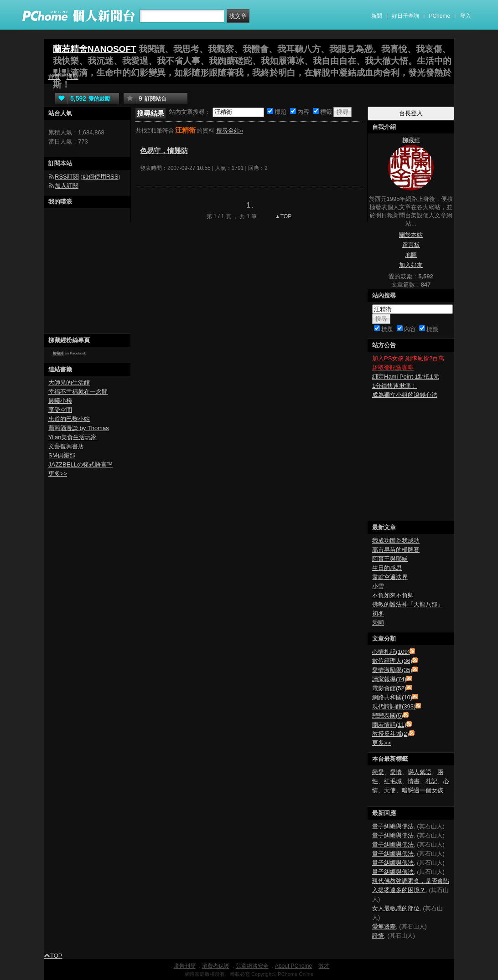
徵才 (324, 966)
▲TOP (283, 216)
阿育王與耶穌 (390, 559)
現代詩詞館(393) (394, 706)
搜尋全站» (230, 131)
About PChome (293, 966)
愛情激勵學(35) (392, 670)
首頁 (54, 77)
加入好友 (411, 265)
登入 (466, 16)
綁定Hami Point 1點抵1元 (406, 377)
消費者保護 (216, 966)
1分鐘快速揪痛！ (394, 386)
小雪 (378, 586)
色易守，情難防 (164, 151)
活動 (73, 77)
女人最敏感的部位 (396, 908)
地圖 (411, 255)
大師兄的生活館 (69, 382)
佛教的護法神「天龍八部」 (408, 604)
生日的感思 (387, 568)
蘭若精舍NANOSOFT (95, 49)
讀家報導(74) (389, 679)
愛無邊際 (384, 926)
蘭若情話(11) (389, 725)
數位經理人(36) (392, 661)
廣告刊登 (185, 966)
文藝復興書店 (66, 446)
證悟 (378, 936)
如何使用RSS (101, 177)
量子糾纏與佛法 (393, 826)
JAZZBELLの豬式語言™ (80, 464)
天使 (390, 790)
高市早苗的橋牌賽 (396, 550)
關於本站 (411, 235)
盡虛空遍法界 (390, 577)
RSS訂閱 (67, 177)
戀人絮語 (420, 772)
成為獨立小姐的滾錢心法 (405, 395)
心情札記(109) (391, 652)
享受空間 (60, 410)
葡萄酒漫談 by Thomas (79, 428)
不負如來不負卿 (393, 595)
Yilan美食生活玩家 (73, 437)
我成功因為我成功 (396, 541)
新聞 (377, 16)
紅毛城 (393, 781)
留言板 (411, 245)
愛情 (396, 772)
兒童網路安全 (252, 966)
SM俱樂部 (62, 455)
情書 (414, 781)
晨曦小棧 (60, 401)
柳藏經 (58, 353)
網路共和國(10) (392, 697)
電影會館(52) (389, 688)
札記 (431, 781)
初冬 (378, 613)
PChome (439, 16)
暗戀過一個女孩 (423, 790)
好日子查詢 (405, 16)
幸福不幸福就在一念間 (78, 392)
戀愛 (378, 772)
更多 (381, 743)
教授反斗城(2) (391, 734)
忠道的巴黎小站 (69, 419)
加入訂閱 (67, 186)
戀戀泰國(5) (388, 716)
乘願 (378, 623)
